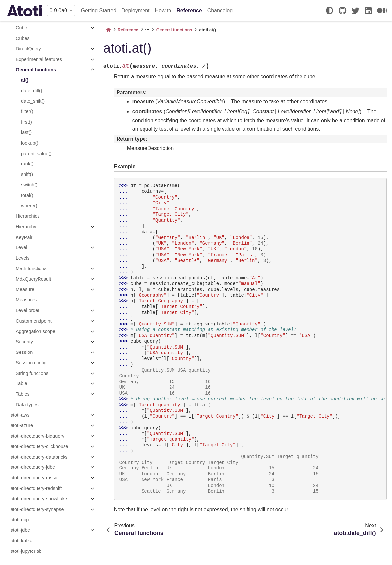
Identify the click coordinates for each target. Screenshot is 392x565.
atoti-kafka (21, 541)
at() (25, 80)
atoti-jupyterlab (26, 551)
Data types (27, 405)
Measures (26, 300)
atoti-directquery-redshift (36, 488)
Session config (31, 363)
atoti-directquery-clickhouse (39, 446)
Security (24, 342)
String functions (32, 373)
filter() (27, 111)
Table (21, 383)
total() (27, 195)
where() (29, 206)
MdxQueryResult (33, 279)
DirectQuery (28, 49)
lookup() (30, 143)
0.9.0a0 (59, 10)
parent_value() (36, 154)
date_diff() (32, 91)
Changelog (220, 10)
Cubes (23, 38)
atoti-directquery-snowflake (39, 499)
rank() (27, 164)
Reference (189, 10)
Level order (28, 310)
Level (21, 247)
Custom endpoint (34, 321)
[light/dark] (329, 11)
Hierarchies (28, 216)
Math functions (31, 268)
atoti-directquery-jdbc (33, 467)
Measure (25, 289)
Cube (21, 28)
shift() (27, 174)
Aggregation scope (36, 331)
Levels (23, 258)
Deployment (135, 10)
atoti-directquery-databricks (39, 457)
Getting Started (98, 10)
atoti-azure (22, 425)
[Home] (108, 30)
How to (163, 10)
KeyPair (24, 237)
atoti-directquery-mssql (35, 478)
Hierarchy (26, 227)
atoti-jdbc (20, 530)
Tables (23, 394)
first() (26, 122)
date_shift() (33, 101)
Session (24, 352)
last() (26, 132)
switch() (29, 185)
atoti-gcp (20, 520)
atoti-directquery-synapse (37, 509)
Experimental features (39, 59)
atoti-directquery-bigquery (37, 436)
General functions (36, 70)
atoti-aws (20, 415)
